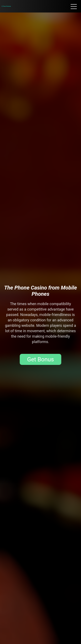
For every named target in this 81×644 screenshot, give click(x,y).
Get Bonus (41, 359)
